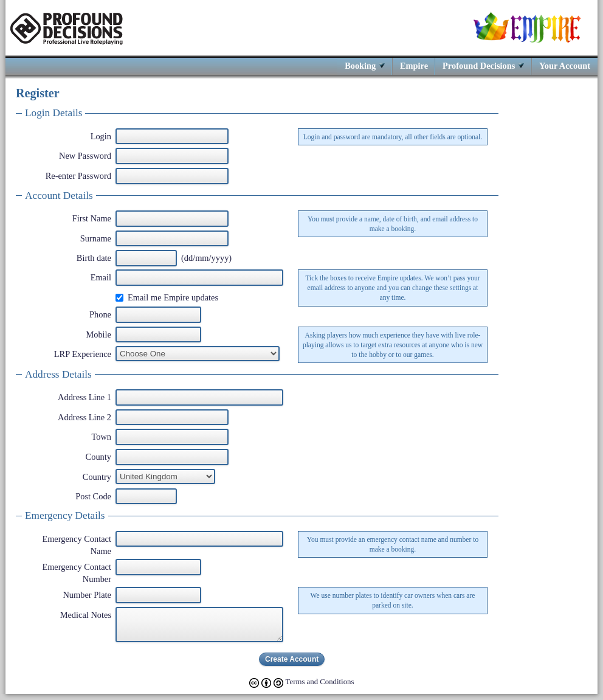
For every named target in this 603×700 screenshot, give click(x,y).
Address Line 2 (84, 417)
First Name (92, 218)
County (98, 457)
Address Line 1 (84, 397)
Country (97, 477)
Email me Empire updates (173, 297)
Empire (414, 65)
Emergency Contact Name (77, 545)
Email (101, 277)
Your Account (565, 65)
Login (101, 136)
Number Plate (87, 595)
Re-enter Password (78, 176)
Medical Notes (86, 615)
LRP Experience (83, 354)
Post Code (93, 496)
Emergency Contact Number (77, 573)
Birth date (94, 258)
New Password (85, 156)
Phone (100, 314)
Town (101, 437)
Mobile (98, 334)
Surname (96, 238)
